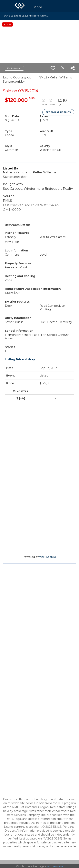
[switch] (53, 68)
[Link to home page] (20, 6)
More (38, 7)
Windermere (55, 866)
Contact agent (14, 68)
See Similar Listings (58, 112)
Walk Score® (48, 557)
